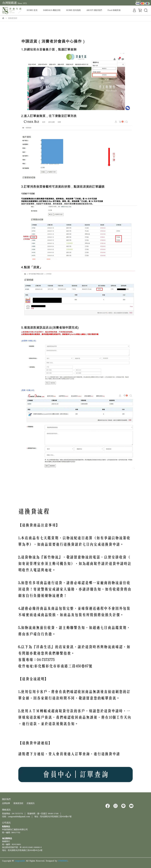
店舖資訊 (31, 803)
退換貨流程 (18, 803)
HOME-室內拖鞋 (74, 10)
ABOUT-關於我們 (94, 10)
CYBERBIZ (63, 861)
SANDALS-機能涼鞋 (52, 10)
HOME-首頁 (32, 10)
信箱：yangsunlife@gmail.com (16, 817)
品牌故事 (6, 803)
